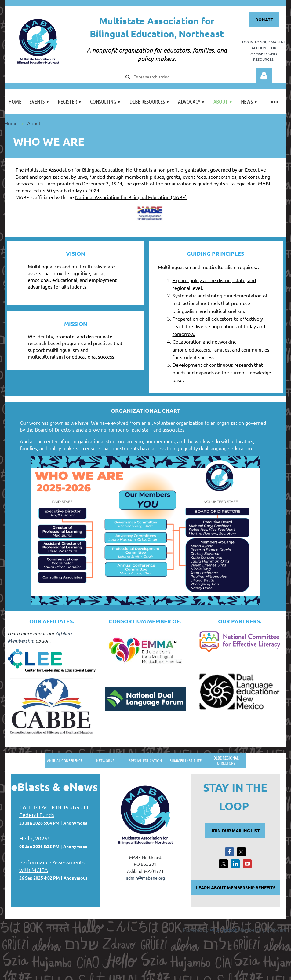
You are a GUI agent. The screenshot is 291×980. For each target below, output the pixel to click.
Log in (264, 76)
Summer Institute (186, 760)
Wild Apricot (223, 930)
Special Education (145, 760)
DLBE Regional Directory (226, 760)
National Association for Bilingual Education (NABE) (131, 197)
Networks (105, 760)
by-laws (79, 177)
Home (11, 123)
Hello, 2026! (34, 838)
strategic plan (241, 183)
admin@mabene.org (145, 878)
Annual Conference (65, 760)
